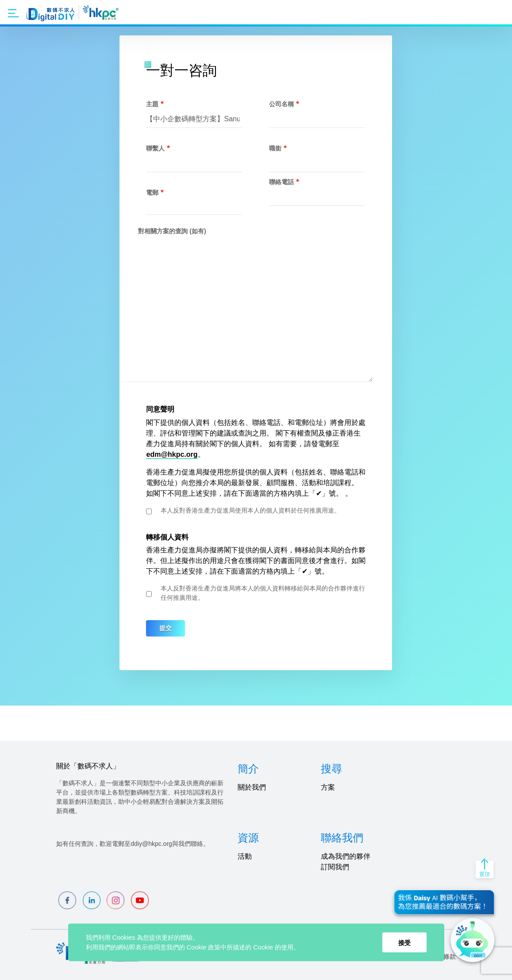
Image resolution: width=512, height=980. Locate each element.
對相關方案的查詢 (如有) (172, 231)
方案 (328, 787)
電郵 (152, 193)
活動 (245, 856)
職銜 (275, 148)
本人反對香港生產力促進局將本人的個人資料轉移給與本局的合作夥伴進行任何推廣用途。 (263, 593)
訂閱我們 (335, 867)
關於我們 (252, 787)
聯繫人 (155, 148)
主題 (152, 104)
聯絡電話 (281, 182)
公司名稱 (281, 104)
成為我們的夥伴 (346, 856)
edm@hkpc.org (172, 454)
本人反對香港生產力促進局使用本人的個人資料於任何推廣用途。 (250, 510)
